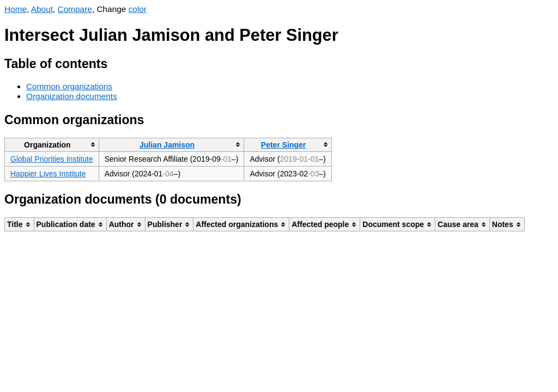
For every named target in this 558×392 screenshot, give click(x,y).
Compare (75, 9)
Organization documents (72, 96)
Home (16, 9)
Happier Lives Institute (48, 174)
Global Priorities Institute (52, 159)
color (138, 9)
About (42, 9)
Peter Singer (283, 145)
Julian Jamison (167, 145)
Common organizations (69, 86)
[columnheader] (52, 145)
